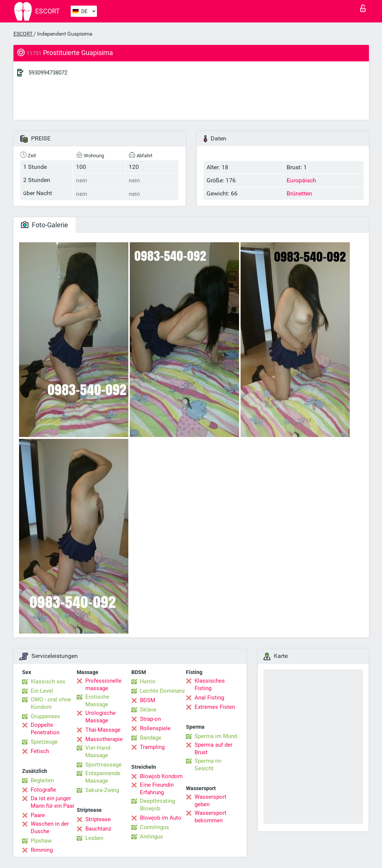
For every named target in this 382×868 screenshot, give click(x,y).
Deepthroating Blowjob (158, 805)
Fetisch (40, 751)
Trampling (152, 747)
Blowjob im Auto (161, 818)
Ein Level (42, 691)
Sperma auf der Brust (213, 749)
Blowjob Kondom (161, 776)
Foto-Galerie (45, 225)
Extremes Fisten (215, 707)
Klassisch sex (48, 682)
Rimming (42, 850)
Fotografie (43, 790)
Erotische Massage (97, 701)
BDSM (148, 700)
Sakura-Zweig (102, 790)
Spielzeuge (44, 742)
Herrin (148, 682)
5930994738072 (48, 73)
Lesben (94, 838)
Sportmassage (103, 765)
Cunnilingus (155, 827)
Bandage (151, 738)
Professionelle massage (103, 685)
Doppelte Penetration (45, 729)
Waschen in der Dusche (50, 828)
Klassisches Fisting (210, 685)
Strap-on (150, 719)
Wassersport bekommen (210, 817)
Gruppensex (45, 716)
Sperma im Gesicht (208, 765)
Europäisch (301, 180)
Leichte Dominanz (162, 691)
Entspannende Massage (103, 777)
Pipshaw (41, 841)
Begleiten (42, 780)
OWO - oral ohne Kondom (51, 703)
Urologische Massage (100, 717)
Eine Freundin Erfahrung (157, 789)
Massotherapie (104, 739)
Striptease (98, 819)
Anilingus (152, 837)
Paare (38, 815)
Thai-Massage (103, 730)
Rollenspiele (155, 728)
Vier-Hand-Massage (98, 752)
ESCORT (24, 34)
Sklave (148, 710)
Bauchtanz (98, 829)
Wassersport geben (210, 801)
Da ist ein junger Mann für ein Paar (53, 802)
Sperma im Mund (216, 736)
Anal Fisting (209, 698)
